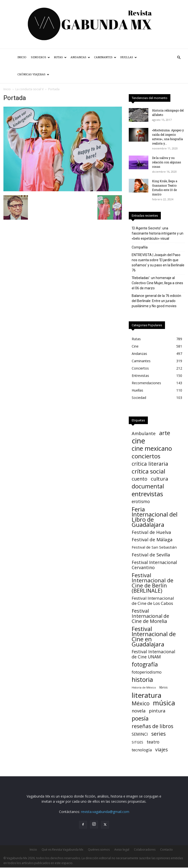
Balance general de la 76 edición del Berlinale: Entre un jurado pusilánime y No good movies (156, 301)
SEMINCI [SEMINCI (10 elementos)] (140, 734)
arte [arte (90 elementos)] (165, 433)
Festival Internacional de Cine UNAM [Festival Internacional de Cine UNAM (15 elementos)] (153, 654)
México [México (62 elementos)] (141, 703)
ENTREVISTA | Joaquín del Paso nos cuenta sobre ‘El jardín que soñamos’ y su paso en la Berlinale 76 (158, 263)
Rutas (60, 57)
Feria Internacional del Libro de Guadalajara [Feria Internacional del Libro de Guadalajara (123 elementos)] (155, 517)
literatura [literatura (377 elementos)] (147, 695)
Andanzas (80, 57)
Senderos (40, 57)
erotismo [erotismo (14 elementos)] (141, 502)
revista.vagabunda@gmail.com (105, 812)
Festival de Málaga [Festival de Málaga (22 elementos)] (152, 540)
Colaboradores (145, 850)
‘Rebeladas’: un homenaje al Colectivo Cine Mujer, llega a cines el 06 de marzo (157, 283)
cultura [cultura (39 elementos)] (159, 479)
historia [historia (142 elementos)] (142, 680)
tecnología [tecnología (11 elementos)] (142, 750)
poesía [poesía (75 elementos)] (140, 718)
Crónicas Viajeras (33, 74)
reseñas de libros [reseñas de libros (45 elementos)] (153, 726)
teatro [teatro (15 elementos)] (153, 742)
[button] (179, 58)
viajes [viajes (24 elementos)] (161, 750)
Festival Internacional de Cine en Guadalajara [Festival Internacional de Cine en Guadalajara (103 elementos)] (154, 636)
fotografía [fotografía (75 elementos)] (145, 664)
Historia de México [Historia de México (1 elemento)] (144, 688)
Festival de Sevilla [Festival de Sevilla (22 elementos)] (151, 555)
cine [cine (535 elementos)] (138, 441)
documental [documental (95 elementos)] (148, 486)
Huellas (129, 57)
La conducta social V (29, 89)
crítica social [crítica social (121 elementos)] (148, 471)
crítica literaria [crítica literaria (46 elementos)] (150, 464)
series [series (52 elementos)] (159, 734)
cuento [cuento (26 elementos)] (140, 479)
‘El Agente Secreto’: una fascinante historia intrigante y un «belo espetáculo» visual (158, 233)
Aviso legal (122, 850)
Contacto (166, 850)
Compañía (140, 247)
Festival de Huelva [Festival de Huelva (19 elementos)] (151, 532)
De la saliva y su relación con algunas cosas (167, 162)
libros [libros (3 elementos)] (164, 687)
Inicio (22, 57)
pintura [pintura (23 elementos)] (157, 711)
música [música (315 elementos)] (164, 703)
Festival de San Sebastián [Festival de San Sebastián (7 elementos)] (154, 547)
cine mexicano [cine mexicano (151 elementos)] (152, 448)
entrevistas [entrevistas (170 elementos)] (147, 494)
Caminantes (105, 57)
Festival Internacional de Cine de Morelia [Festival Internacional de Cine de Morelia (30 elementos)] (150, 616)
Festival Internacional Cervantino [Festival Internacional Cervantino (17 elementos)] (154, 565)
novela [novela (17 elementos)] (139, 711)
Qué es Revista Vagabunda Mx (62, 850)
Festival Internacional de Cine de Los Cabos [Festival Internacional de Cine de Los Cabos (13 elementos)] (153, 601)
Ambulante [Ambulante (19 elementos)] (144, 433)
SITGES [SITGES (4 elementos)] (137, 742)
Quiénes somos (99, 850)
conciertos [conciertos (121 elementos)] (146, 456)
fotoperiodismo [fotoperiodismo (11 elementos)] (147, 672)
